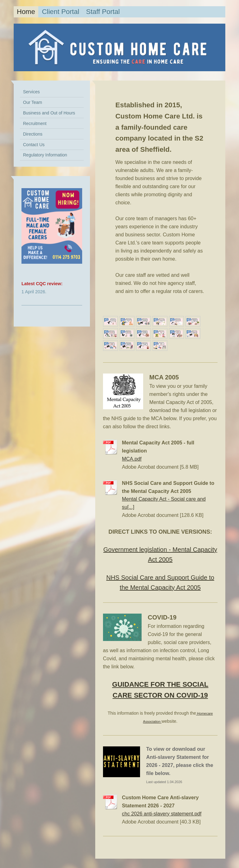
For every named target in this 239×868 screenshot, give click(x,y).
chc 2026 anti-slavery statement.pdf (162, 814)
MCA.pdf (132, 459)
